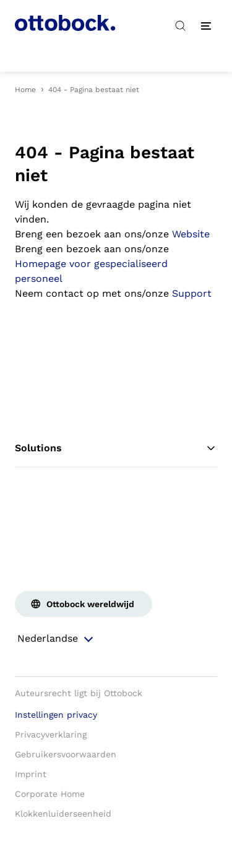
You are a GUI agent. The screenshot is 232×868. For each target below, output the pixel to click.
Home (25, 90)
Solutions (116, 448)
